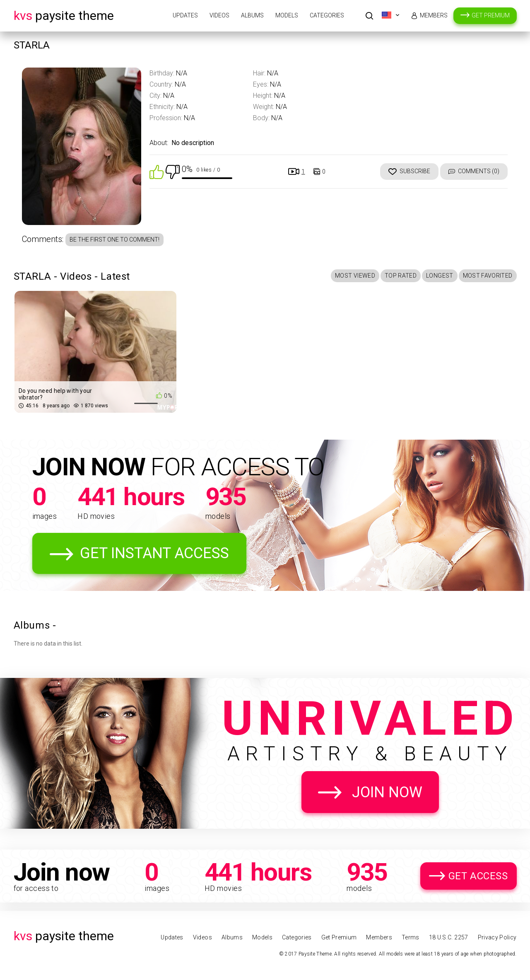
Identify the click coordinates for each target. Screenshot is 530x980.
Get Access (478, 876)
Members (434, 15)
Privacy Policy (497, 937)
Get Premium (491, 15)
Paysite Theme (64, 16)
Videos (219, 15)
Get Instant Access (154, 553)
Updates (185, 15)
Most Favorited (488, 276)
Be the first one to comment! (114, 240)
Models (287, 15)
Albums (252, 15)
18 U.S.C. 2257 (449, 937)
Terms (411, 937)
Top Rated (401, 276)
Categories (327, 15)
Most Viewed (355, 276)
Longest (440, 276)
